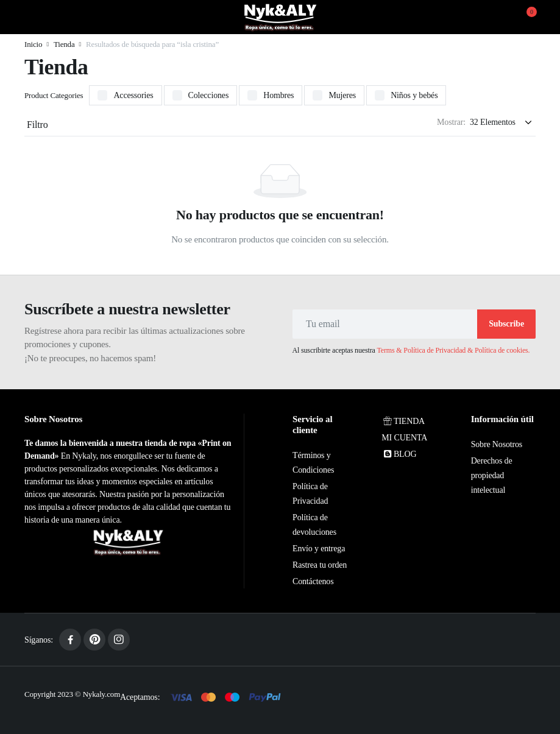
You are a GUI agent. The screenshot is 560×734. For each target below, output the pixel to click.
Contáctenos (313, 581)
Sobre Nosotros (497, 444)
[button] (524, 17)
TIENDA (403, 421)
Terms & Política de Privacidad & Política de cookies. (454, 350)
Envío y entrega (319, 549)
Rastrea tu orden (320, 565)
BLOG (399, 454)
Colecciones (209, 95)
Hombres (278, 95)
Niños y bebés (414, 95)
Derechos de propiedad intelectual (492, 475)
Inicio (33, 44)
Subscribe (506, 324)
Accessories (133, 95)
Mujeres (342, 95)
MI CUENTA (404, 438)
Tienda (64, 44)
